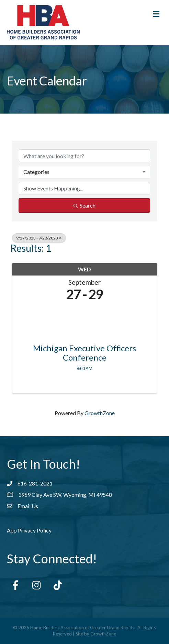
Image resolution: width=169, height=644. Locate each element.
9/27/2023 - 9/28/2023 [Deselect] (39, 238)
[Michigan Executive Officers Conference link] (84, 321)
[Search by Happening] (84, 188)
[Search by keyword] (84, 156)
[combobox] (84, 172)
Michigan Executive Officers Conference (84, 353)
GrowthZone (100, 413)
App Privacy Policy (29, 530)
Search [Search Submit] (84, 205)
